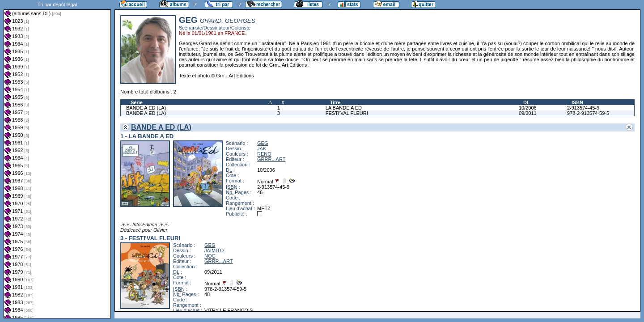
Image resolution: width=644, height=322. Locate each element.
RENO (264, 154)
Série (137, 102)
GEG (263, 143)
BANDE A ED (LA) (146, 108)
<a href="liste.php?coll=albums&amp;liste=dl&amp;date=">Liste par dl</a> (57, 159)
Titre (335, 102)
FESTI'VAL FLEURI (347, 113)
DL (527, 102)
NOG (210, 256)
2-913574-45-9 (583, 108)
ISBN (577, 102)
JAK (262, 148)
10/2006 (528, 108)
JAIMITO (214, 250)
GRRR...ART (271, 159)
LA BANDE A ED (344, 108)
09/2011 (528, 113)
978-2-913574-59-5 (588, 113)
